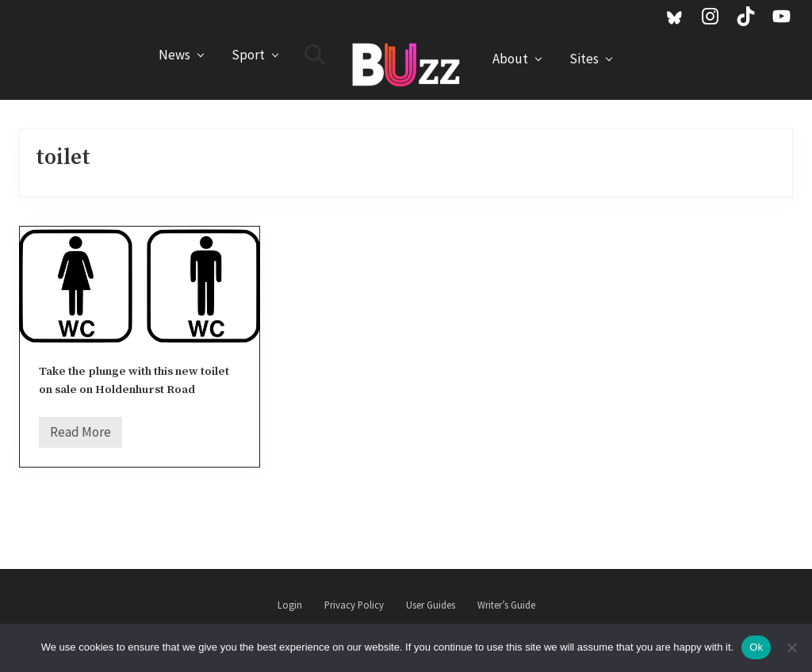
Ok (756, 647)
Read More (80, 435)
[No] (792, 647)
